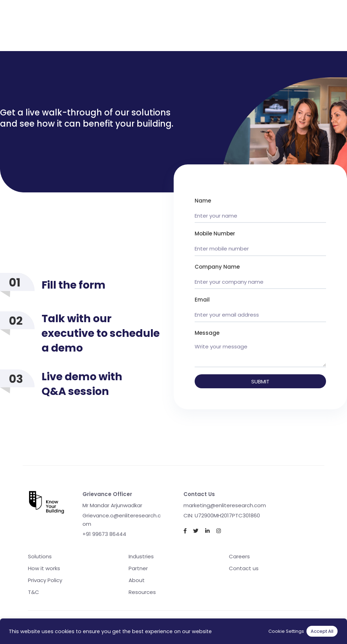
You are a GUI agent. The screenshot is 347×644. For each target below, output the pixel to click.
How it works (44, 568)
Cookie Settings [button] (286, 631)
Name (203, 201)
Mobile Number (215, 233)
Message (207, 333)
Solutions (40, 556)
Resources (142, 592)
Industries (141, 556)
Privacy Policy (45, 580)
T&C (34, 592)
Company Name (217, 267)
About (137, 580)
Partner (138, 568)
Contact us (244, 568)
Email (202, 300)
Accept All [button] (322, 631)
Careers (239, 556)
